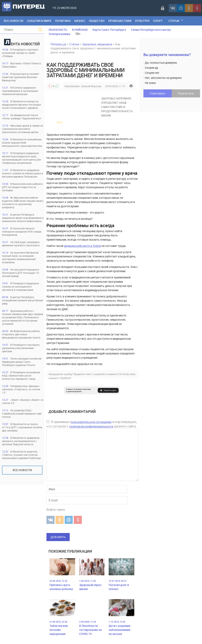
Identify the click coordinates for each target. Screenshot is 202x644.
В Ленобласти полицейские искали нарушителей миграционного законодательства (22, 143)
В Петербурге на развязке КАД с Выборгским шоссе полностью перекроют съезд (21, 375)
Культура (142, 21)
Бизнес (80, 21)
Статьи (174, 21)
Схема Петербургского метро (151, 30)
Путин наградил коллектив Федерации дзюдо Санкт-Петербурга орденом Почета (22, 362)
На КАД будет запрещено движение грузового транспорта (21, 244)
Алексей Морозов (91, 86)
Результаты (186, 93)
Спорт (158, 21)
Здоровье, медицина (97, 44)
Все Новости (14, 21)
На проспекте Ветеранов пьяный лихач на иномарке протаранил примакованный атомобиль (20, 257)
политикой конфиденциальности (91, 426)
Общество (97, 21)
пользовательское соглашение (91, 422)
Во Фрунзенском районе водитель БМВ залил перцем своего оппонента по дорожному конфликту (23, 202)
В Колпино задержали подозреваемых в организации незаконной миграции (20, 91)
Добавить (58, 537)
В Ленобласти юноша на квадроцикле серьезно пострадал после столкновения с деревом (22, 105)
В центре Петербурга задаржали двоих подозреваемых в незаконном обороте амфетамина (23, 218)
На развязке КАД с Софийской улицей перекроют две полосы (22, 413)
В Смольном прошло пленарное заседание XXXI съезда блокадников (22, 232)
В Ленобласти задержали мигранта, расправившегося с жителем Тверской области (21, 441)
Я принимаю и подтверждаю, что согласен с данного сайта (92, 424)
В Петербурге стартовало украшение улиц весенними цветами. (21, 348)
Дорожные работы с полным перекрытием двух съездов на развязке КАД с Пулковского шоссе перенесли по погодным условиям (23, 317)
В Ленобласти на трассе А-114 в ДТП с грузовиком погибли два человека (22, 427)
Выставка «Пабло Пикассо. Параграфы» (22, 65)
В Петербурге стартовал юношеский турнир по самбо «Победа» (20, 53)
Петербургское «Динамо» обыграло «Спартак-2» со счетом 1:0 (21, 389)
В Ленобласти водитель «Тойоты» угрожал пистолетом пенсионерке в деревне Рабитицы (21, 455)
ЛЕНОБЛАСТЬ (58, 30)
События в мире (39, 21)
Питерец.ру (58, 44)
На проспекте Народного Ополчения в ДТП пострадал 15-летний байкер (21, 273)
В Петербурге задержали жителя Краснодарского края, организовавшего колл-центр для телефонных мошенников (21, 158)
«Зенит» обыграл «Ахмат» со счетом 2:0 (23, 401)
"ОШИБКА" (65, 378)
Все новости (22, 470)
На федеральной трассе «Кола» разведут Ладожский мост (22, 117)
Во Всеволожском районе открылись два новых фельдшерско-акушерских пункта (21, 334)
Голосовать (158, 93)
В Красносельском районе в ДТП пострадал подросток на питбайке (22, 187)
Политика (63, 21)
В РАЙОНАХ (80, 30)
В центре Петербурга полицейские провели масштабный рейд (22, 300)
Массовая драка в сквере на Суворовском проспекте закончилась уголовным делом (23, 129)
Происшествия (120, 21)
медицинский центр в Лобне (82, 246)
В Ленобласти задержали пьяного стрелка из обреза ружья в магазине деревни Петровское (23, 173)
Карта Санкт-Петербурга (109, 30)
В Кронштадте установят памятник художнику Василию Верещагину (21, 77)
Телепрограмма (59, 34)
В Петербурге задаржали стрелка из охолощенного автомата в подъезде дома (21, 287)
